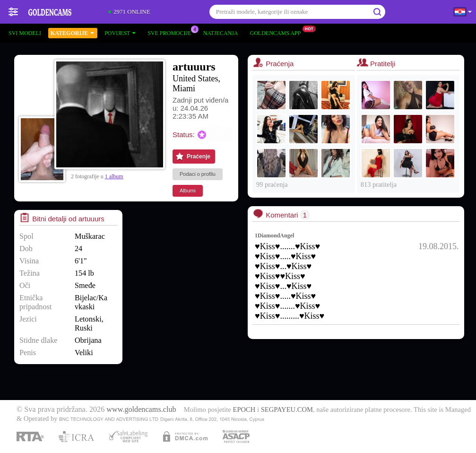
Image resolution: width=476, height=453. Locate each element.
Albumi (188, 191)
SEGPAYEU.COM (287, 409)
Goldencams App (278, 32)
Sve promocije (172, 32)
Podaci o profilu (198, 174)
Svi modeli (25, 33)
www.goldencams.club (141, 409)
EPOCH (244, 409)
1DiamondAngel (274, 235)
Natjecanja (221, 33)
